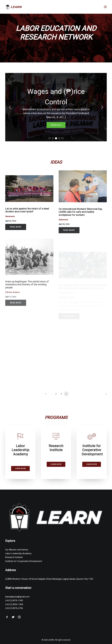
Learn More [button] (20, 469)
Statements (10, 220)
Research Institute (14, 558)
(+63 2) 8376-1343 (14, 601)
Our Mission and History (17, 550)
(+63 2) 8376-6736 (14, 609)
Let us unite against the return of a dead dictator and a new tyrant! (27, 214)
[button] (10, 107)
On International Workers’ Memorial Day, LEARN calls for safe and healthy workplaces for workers (80, 223)
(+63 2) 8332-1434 (14, 605)
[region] (56, 107)
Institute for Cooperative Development (24, 562)
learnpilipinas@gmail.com (17, 598)
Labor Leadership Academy (18, 554)
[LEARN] (14, 7)
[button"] (7, 619)
